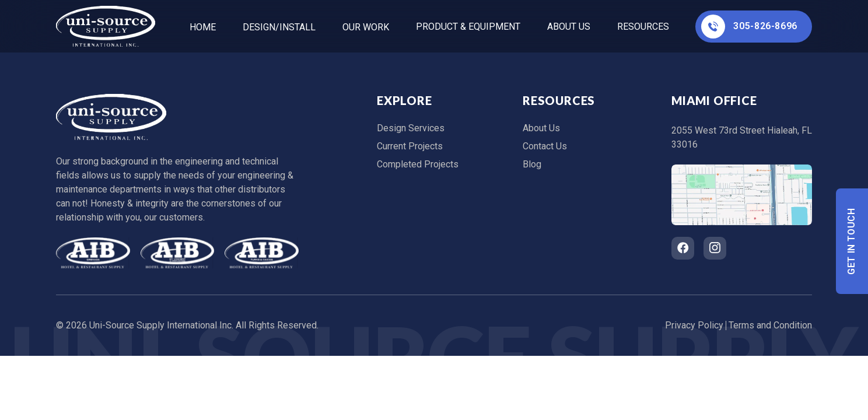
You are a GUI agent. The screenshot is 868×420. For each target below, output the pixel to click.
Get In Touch (852, 241)
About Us (569, 27)
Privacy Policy (694, 325)
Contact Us (545, 146)
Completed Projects (418, 164)
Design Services (411, 128)
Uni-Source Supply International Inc (160, 325)
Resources (643, 27)
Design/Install (279, 27)
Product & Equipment (468, 27)
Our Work (366, 27)
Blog (532, 164)
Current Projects (410, 146)
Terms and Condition (770, 325)
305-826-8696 (749, 27)
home (203, 27)
